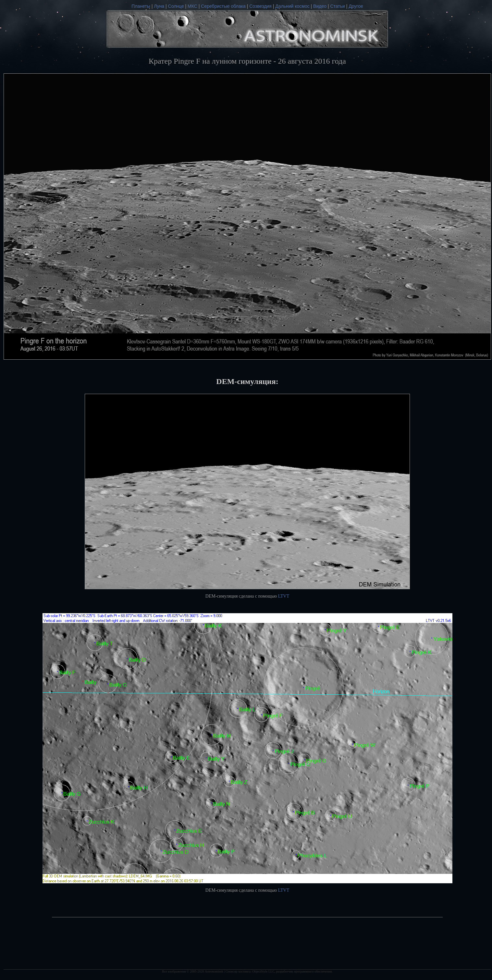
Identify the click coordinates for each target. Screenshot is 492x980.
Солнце (176, 6)
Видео (320, 6)
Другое (356, 6)
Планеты (141, 6)
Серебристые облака (223, 6)
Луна (159, 6)
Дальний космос (292, 6)
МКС (192, 6)
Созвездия (260, 6)
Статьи (337, 6)
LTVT (284, 596)
